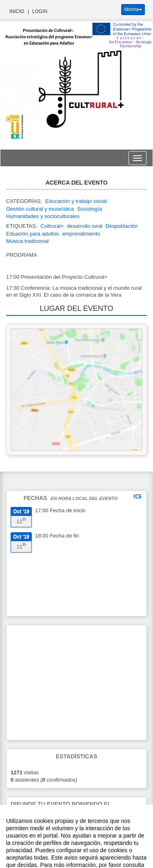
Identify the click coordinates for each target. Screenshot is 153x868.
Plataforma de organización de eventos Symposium (99, 846)
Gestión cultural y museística (40, 209)
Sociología (90, 209)
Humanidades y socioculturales (43, 216)
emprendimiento (81, 234)
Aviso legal (10, 846)
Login (40, 11)
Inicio (17, 11)
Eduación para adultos (32, 234)
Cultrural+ (52, 226)
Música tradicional (27, 241)
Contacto (32, 846)
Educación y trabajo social (76, 201)
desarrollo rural (85, 226)
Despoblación (122, 226)
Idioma (133, 9)
